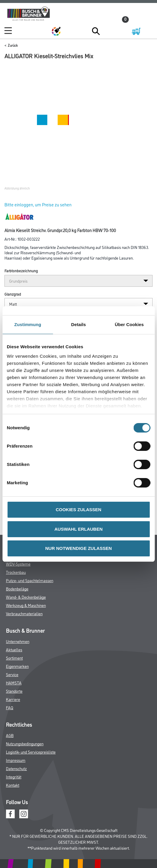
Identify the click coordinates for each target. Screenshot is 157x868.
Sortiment (14, 658)
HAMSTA (14, 682)
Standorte (14, 691)
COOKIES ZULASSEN (78, 510)
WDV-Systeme (18, 564)
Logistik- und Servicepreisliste (31, 752)
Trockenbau (16, 572)
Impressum (16, 760)
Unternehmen (18, 641)
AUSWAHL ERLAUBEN (78, 529)
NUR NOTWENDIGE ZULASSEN (78, 548)
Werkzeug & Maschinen (26, 605)
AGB (10, 735)
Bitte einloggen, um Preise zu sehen (38, 204)
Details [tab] (79, 324)
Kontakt (13, 785)
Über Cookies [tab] (129, 324)
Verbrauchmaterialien (24, 613)
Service (12, 674)
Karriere (13, 699)
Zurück (13, 45)
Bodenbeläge (17, 588)
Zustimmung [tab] (28, 324)
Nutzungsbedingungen (25, 743)
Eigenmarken (17, 666)
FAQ (10, 707)
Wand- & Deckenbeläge (26, 597)
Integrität (14, 776)
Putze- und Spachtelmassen (30, 580)
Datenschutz (16, 768)
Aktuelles (14, 649)
